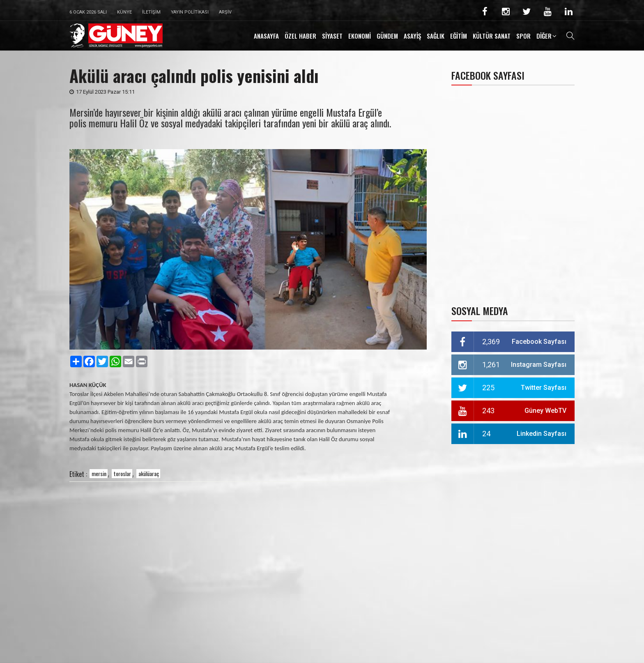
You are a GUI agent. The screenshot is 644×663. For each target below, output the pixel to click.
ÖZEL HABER (300, 36)
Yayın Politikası (190, 12)
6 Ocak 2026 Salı (88, 12)
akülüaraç (149, 473)
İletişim (151, 12)
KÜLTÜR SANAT (492, 36)
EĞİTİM (459, 36)
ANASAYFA (266, 36)
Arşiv (225, 12)
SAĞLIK (436, 36)
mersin (99, 473)
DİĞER (544, 36)
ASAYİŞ (412, 36)
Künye (124, 12)
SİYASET (332, 36)
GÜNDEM (387, 36)
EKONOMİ (360, 36)
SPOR (523, 36)
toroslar (122, 473)
